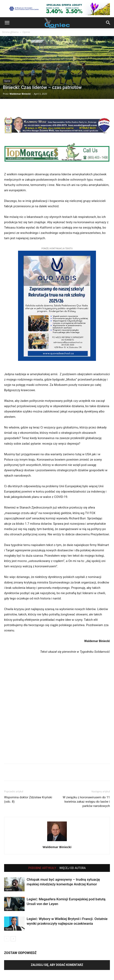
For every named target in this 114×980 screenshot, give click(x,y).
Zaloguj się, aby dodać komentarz (57, 965)
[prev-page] (7, 939)
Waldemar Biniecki (20, 94)
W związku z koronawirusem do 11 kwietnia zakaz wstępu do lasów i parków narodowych (86, 802)
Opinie (26, 32)
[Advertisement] (57, 713)
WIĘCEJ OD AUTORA (72, 868)
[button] (7, 23)
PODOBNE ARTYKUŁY (42, 868)
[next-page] (13, 939)
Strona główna (10, 32)
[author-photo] (57, 841)
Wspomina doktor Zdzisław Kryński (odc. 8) (28, 799)
